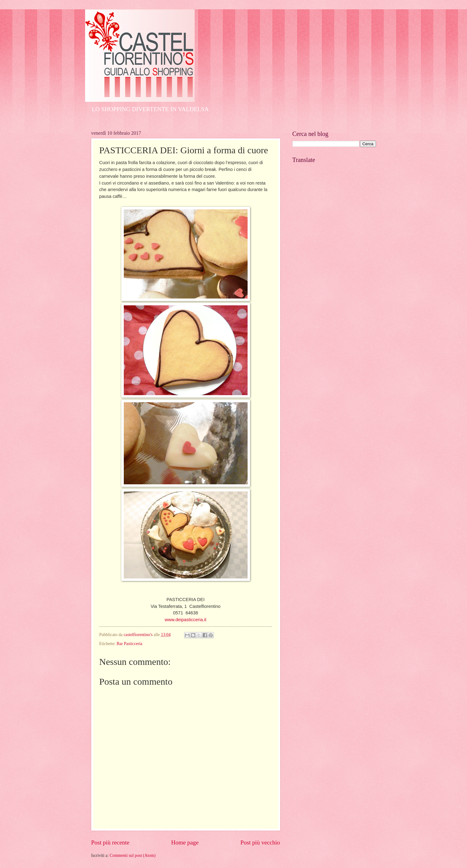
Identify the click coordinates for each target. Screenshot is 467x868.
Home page (185, 842)
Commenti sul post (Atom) (132, 855)
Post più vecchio (260, 842)
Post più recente (110, 842)
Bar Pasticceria (130, 644)
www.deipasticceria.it (185, 620)
